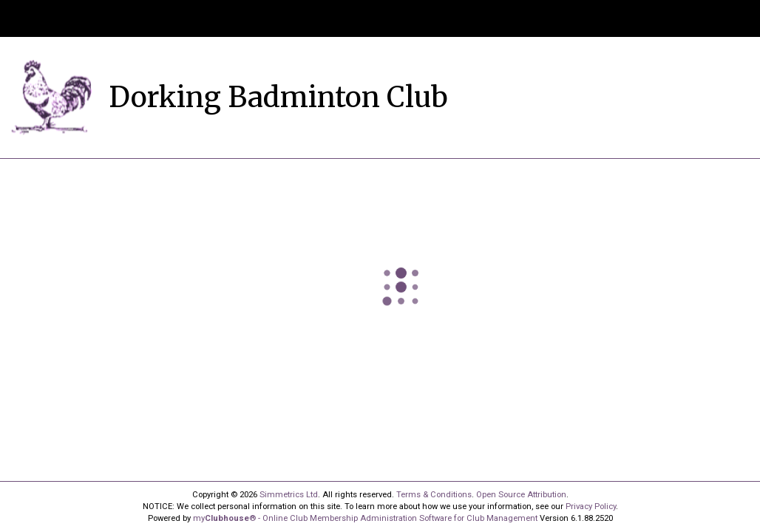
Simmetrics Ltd (289, 495)
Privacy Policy (591, 507)
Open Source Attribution (521, 495)
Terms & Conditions (434, 495)
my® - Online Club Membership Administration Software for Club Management (365, 518)
